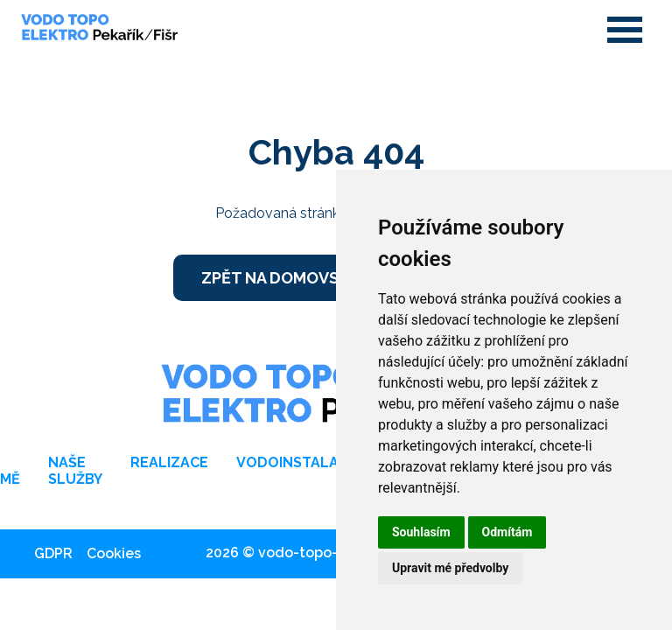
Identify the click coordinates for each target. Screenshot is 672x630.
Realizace (169, 462)
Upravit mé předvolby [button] (450, 568)
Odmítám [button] (507, 532)
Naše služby (75, 471)
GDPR (53, 553)
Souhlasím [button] (421, 532)
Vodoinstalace (297, 462)
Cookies (114, 553)
